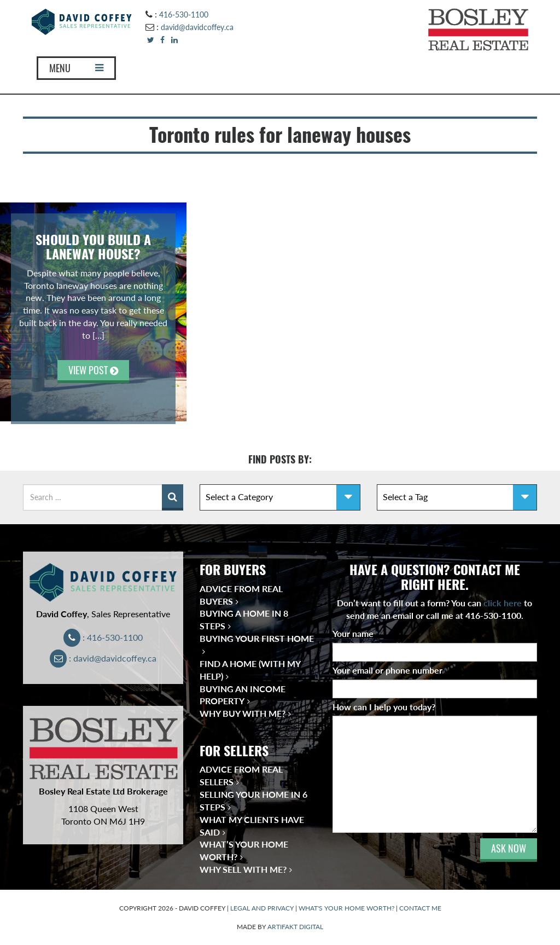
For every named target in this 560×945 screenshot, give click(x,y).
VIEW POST (93, 370)
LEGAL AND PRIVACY (262, 908)
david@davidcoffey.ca (197, 27)
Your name (355, 633)
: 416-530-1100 (103, 637)
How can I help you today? (384, 707)
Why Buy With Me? (243, 713)
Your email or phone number (390, 670)
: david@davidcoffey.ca (103, 658)
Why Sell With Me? (243, 869)
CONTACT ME (420, 908)
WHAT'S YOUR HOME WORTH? (346, 908)
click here (503, 603)
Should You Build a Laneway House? (93, 247)
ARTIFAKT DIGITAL (295, 927)
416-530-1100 (184, 15)
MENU (76, 68)
